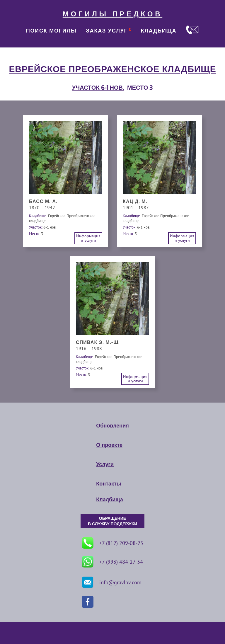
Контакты (109, 484)
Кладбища (109, 500)
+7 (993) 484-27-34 (112, 562)
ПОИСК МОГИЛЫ (51, 31)
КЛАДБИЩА (159, 31)
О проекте (109, 445)
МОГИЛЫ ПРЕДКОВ (112, 14)
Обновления (112, 426)
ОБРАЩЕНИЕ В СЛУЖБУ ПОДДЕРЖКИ (112, 521)
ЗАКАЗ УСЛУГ (107, 31)
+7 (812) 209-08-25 (112, 543)
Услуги (105, 464)
